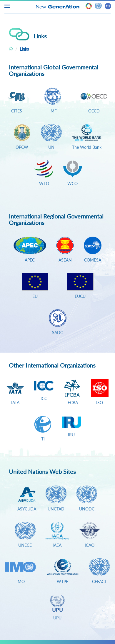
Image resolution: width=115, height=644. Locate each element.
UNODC (87, 509)
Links (24, 49)
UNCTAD (56, 509)
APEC (30, 260)
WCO (72, 183)
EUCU (80, 296)
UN (51, 147)
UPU (57, 618)
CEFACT (99, 581)
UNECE (25, 545)
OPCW (22, 147)
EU (35, 296)
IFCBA (72, 403)
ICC (44, 398)
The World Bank (87, 147)
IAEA (57, 545)
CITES (17, 111)
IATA (15, 403)
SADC (57, 333)
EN (108, 6)
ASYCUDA (27, 509)
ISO (100, 403)
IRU (71, 435)
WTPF (62, 581)
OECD (94, 111)
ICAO (90, 545)
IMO (21, 581)
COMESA (93, 260)
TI (43, 439)
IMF (53, 111)
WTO (43, 183)
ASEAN (65, 260)
